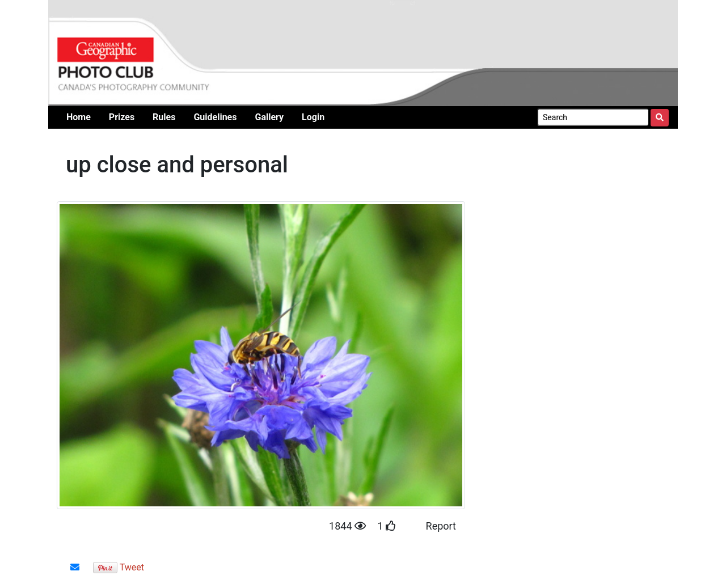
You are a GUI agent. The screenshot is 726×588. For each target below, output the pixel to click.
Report (441, 526)
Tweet (132, 567)
